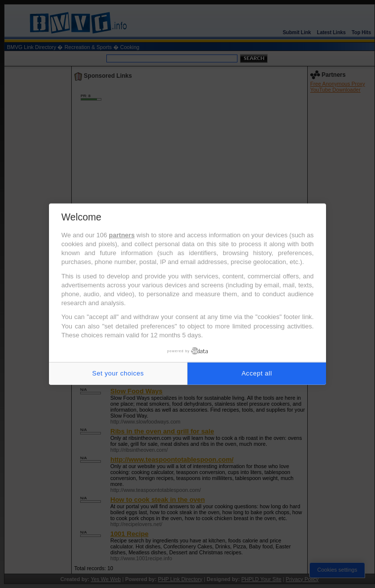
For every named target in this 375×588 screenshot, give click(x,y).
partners (122, 235)
